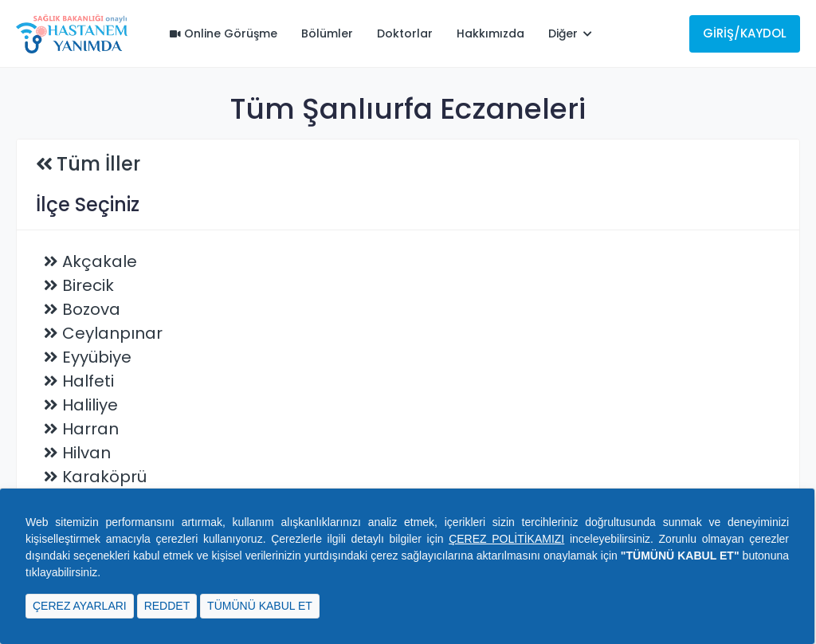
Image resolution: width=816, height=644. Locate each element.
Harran (90, 429)
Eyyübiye (97, 357)
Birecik (88, 285)
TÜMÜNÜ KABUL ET (260, 606)
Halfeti (88, 381)
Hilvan (86, 453)
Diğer (570, 33)
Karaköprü (104, 477)
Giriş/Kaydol (745, 33)
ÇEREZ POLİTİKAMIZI (506, 539)
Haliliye (90, 405)
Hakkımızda (490, 33)
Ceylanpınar (112, 333)
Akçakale (100, 261)
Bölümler (327, 33)
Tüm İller (98, 164)
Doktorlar (405, 33)
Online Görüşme (224, 33)
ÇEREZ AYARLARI (80, 606)
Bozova (91, 309)
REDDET (167, 606)
